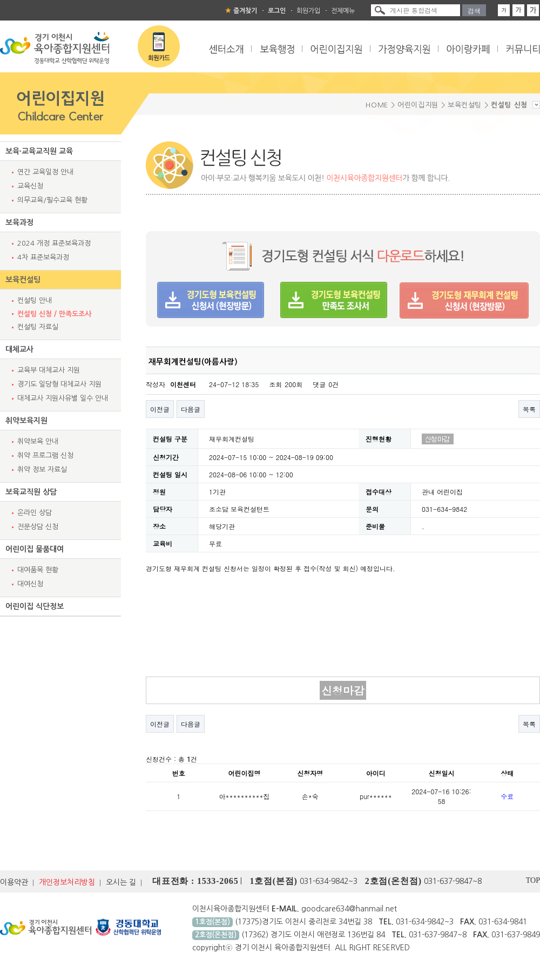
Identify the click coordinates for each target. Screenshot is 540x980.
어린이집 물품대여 (35, 549)
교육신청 (30, 186)
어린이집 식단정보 (35, 606)
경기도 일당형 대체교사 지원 (59, 384)
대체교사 (19, 349)
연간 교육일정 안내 (45, 172)
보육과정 (19, 222)
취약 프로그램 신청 (45, 455)
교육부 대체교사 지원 (49, 370)
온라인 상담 (35, 513)
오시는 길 (121, 882)
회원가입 (308, 11)
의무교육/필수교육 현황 (52, 200)
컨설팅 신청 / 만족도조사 (54, 314)
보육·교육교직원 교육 (39, 151)
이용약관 (14, 882)
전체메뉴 (343, 11)
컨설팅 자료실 (38, 327)
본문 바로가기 (0, 0)
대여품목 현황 (38, 570)
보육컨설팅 (23, 280)
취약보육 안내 (38, 441)
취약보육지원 (26, 421)
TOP (533, 880)
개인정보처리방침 (67, 882)
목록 (529, 409)
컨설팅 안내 (35, 300)
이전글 (160, 409)
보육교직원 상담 (31, 492)
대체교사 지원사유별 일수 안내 (63, 398)
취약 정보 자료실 (42, 469)
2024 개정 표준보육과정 (54, 243)
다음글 (191, 409)
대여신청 (30, 584)
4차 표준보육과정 (43, 257)
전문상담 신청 (38, 527)
